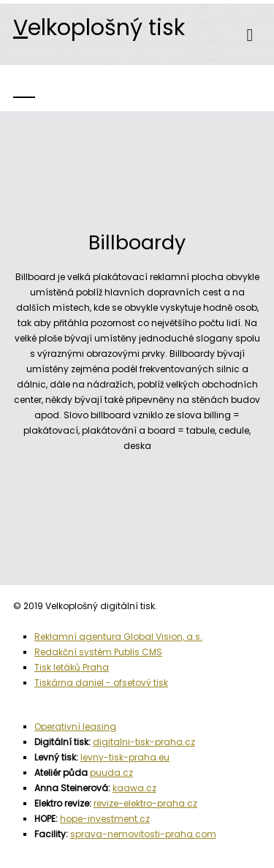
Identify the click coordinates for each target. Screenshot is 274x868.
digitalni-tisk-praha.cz (144, 742)
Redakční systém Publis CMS (98, 652)
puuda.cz (111, 773)
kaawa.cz (134, 788)
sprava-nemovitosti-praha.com (143, 834)
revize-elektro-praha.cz (145, 803)
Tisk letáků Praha (72, 667)
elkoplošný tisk (99, 28)
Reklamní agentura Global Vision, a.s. (118, 637)
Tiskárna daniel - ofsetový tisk (101, 683)
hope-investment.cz (105, 819)
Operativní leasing (75, 727)
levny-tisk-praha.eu (125, 757)
